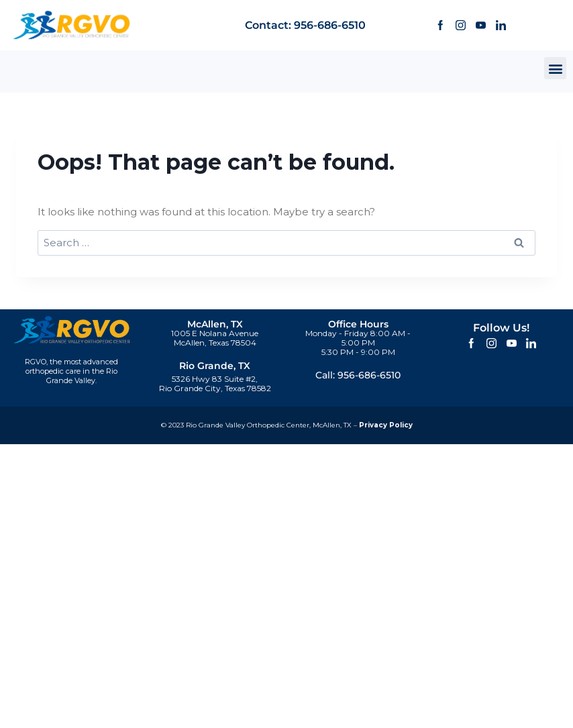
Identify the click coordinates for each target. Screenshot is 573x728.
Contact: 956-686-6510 (305, 25)
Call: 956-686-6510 (358, 375)
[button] (555, 68)
